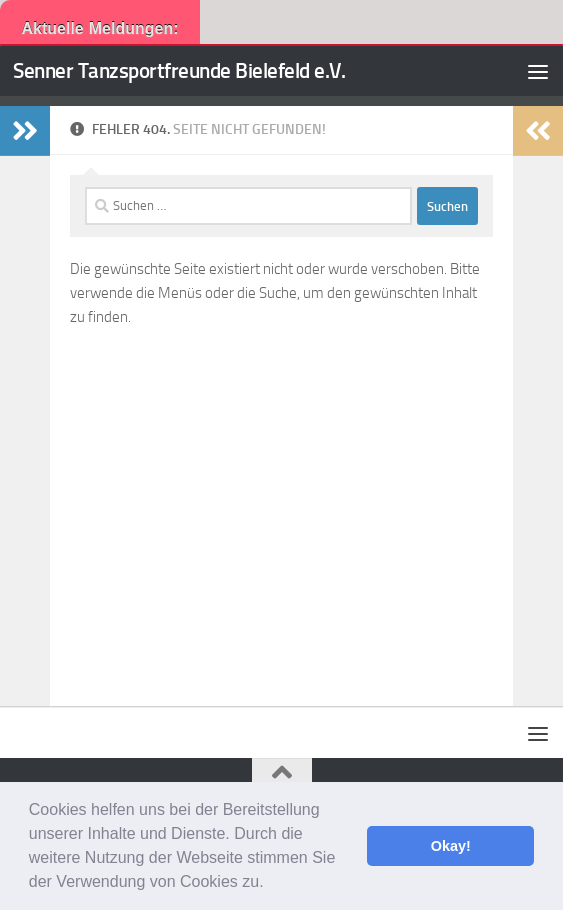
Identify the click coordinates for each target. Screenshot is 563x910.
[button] (271, 884)
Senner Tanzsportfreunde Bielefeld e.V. (179, 70)
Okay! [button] (451, 846)
